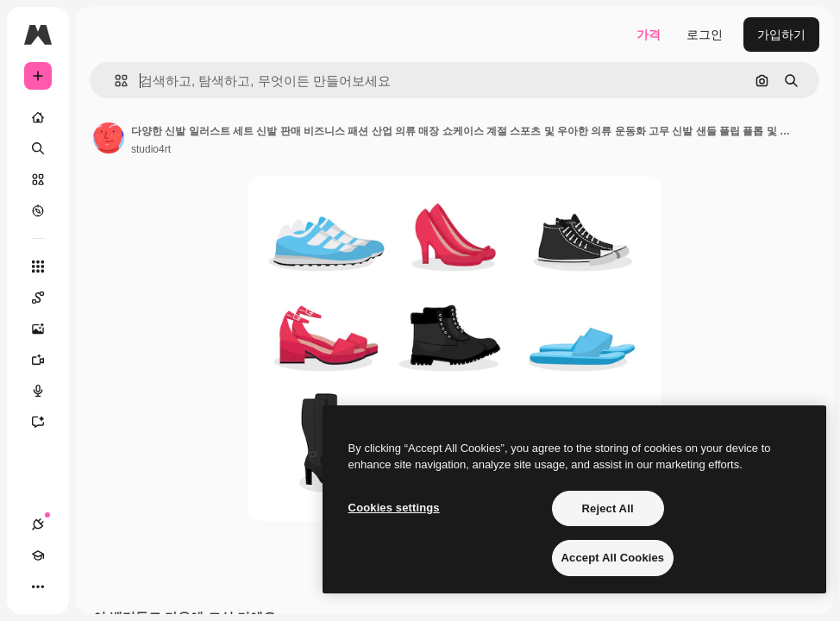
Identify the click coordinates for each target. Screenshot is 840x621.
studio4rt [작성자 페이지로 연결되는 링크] (151, 149)
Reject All (608, 508)
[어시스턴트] (47, 422)
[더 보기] (38, 586)
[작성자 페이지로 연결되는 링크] (109, 138)
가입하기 (781, 34)
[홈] (38, 117)
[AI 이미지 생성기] (47, 329)
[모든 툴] (38, 267)
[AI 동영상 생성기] (47, 360)
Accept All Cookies (613, 558)
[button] (114, 81)
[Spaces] (47, 298)
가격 (649, 34)
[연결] (38, 524)
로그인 (705, 34)
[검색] (38, 148)
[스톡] (38, 179)
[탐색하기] (38, 210)
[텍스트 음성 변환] (47, 391)
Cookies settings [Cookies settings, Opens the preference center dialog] (394, 508)
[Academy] (38, 555)
